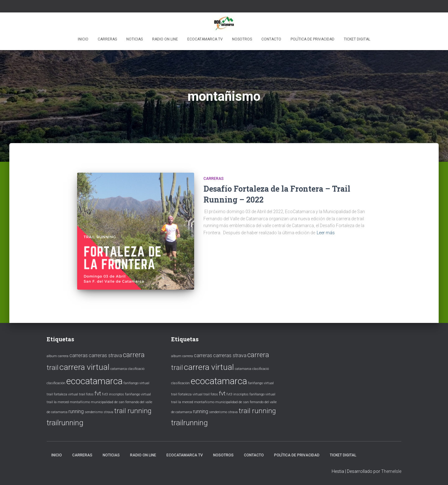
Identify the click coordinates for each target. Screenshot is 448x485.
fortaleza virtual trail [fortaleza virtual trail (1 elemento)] (70, 394)
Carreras (107, 39)
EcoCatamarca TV (205, 39)
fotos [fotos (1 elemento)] (90, 394)
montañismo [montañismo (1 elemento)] (80, 402)
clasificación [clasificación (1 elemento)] (56, 383)
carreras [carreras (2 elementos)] (79, 355)
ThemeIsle (391, 471)
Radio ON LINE (165, 39)
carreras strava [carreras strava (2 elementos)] (105, 355)
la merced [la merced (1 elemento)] (61, 402)
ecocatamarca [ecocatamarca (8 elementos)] (94, 381)
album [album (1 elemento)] (52, 356)
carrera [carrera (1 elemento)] (63, 356)
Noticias (135, 39)
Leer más (326, 233)
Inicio (83, 39)
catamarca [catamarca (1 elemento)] (119, 369)
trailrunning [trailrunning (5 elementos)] (65, 423)
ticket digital (357, 39)
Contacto (271, 39)
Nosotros (242, 39)
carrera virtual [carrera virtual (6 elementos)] (84, 367)
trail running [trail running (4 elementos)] (133, 411)
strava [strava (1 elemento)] (108, 412)
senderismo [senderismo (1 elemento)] (94, 412)
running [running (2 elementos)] (76, 411)
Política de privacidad (313, 39)
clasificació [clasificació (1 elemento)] (136, 369)
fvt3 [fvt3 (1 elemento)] (105, 394)
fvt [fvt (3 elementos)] (98, 393)
